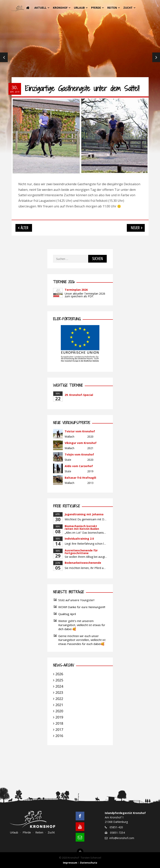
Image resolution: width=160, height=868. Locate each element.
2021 (59, 705)
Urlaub (79, 8)
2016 (59, 736)
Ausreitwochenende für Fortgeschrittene (81, 552)
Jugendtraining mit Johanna (84, 514)
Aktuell (40, 8)
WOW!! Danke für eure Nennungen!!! (82, 607)
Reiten (112, 8)
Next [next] (156, 58)
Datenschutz (89, 863)
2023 (59, 692)
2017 (59, 729)
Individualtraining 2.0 (79, 539)
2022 (59, 699)
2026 (59, 674)
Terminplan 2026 (76, 290)
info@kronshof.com (122, 838)
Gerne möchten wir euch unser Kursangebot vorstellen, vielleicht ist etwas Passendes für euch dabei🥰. (82, 640)
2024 (59, 686)
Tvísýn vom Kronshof (79, 454)
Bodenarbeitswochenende (83, 563)
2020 (59, 711)
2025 (59, 680)
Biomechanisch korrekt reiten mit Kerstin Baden (82, 527)
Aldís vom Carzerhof (79, 466)
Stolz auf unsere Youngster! (76, 600)
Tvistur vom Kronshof (80, 431)
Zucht (128, 8)
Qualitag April (67, 614)
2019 (59, 717)
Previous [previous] (4, 58)
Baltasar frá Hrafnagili (80, 478)
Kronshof (60, 8)
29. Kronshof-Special (79, 395)
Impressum (70, 863)
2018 (59, 723)
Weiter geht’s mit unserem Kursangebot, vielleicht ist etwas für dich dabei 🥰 (82, 625)
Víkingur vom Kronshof (81, 443)
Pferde (96, 8)
